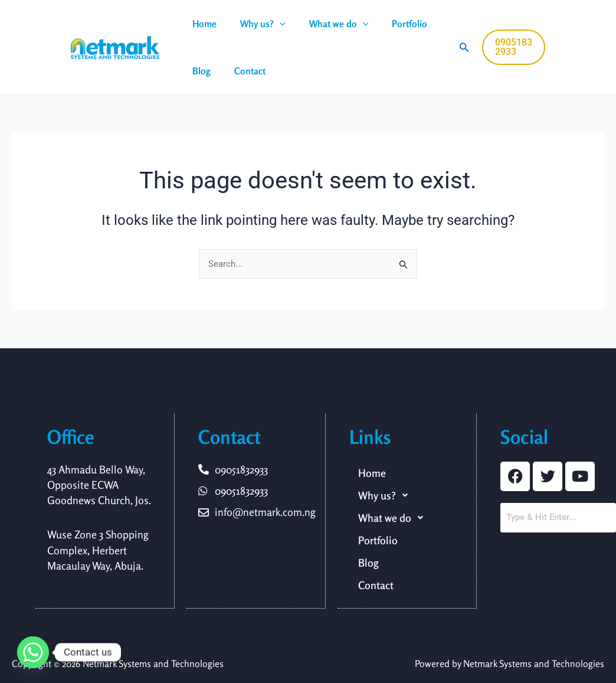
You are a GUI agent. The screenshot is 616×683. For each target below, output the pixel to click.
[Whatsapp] (33, 652)
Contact (243, 71)
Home (202, 24)
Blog (199, 71)
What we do (327, 24)
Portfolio (393, 24)
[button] (273, 24)
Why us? (256, 24)
